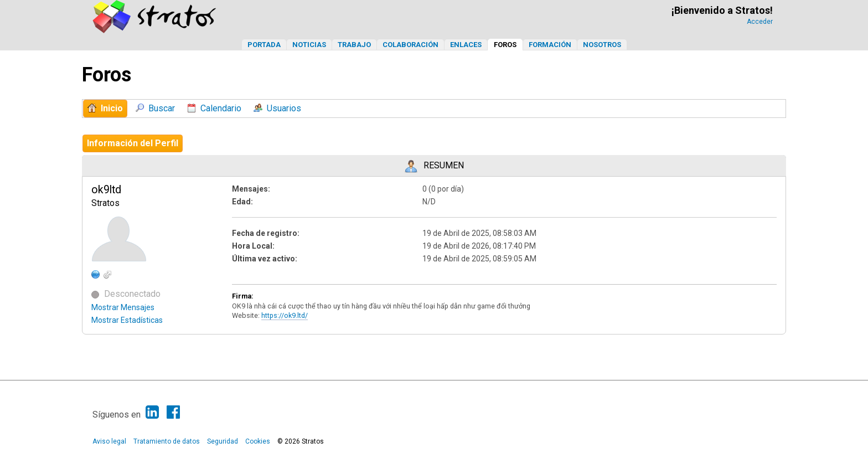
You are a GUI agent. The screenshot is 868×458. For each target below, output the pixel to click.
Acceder (760, 22)
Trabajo (354, 45)
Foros (505, 45)
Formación (550, 45)
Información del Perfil (133, 143)
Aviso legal (109, 441)
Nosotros (602, 45)
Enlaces (466, 45)
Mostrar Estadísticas (127, 320)
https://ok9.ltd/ (285, 315)
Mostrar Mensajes (123, 307)
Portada (264, 45)
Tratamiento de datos (167, 441)
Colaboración (410, 45)
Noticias (309, 45)
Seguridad (223, 441)
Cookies (258, 441)
